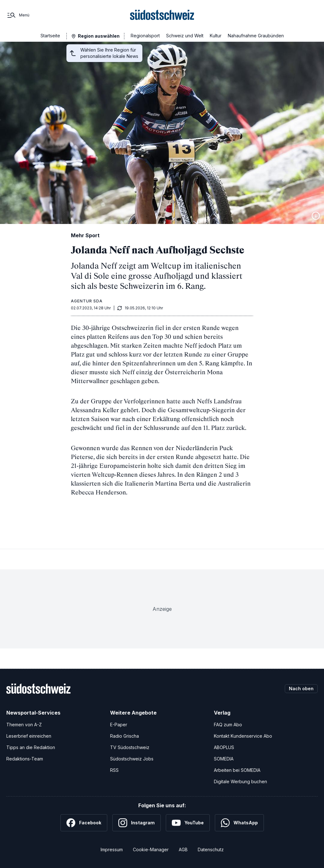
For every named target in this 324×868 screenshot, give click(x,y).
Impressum (112, 849)
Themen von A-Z (24, 725)
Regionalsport (145, 36)
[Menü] (18, 15)
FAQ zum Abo (228, 725)
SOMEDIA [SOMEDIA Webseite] (224, 759)
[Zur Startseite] (162, 15)
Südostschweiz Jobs (132, 759)
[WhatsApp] (239, 823)
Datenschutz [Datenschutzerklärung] (211, 849)
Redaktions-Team (25, 759)
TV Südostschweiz (130, 747)
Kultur (216, 36)
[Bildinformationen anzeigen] (316, 216)
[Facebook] (84, 823)
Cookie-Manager (151, 849)
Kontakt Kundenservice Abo (243, 736)
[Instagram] (137, 823)
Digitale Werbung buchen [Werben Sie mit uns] (240, 781)
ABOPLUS (224, 747)
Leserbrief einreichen (29, 736)
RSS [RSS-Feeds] (114, 770)
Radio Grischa (125, 736)
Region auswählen (99, 36)
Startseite (50, 36)
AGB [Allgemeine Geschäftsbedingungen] (183, 849)
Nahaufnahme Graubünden (256, 36)
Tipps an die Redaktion (31, 747)
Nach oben (301, 688)
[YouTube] (188, 823)
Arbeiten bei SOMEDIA (237, 770)
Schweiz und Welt (185, 36)
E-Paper (119, 725)
